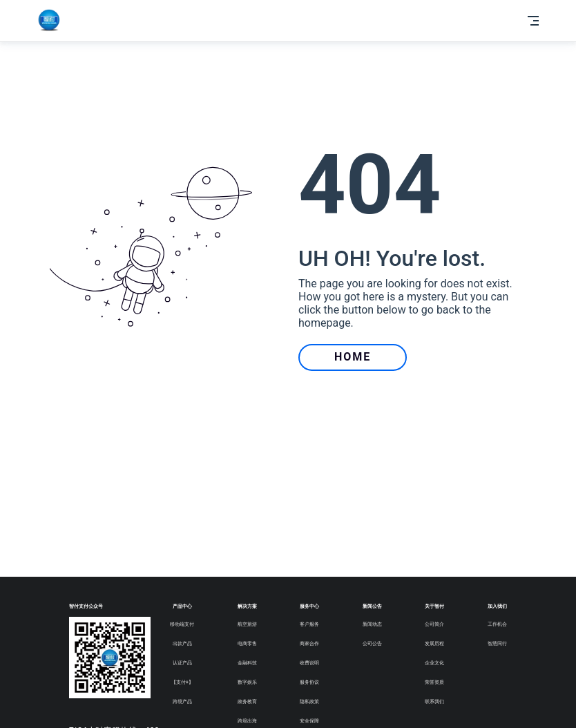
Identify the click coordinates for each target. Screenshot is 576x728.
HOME (353, 357)
